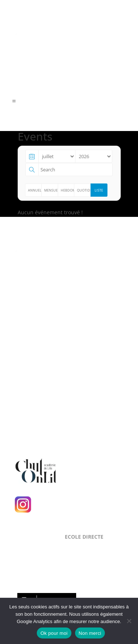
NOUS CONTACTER (47, 393)
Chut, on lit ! (85, 470)
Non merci (90, 633)
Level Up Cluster (57, 292)
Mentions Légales (36, 323)
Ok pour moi (54, 633)
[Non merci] (129, 621)
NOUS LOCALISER (46, 344)
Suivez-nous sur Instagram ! (78, 504)
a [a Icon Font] (14, 101)
